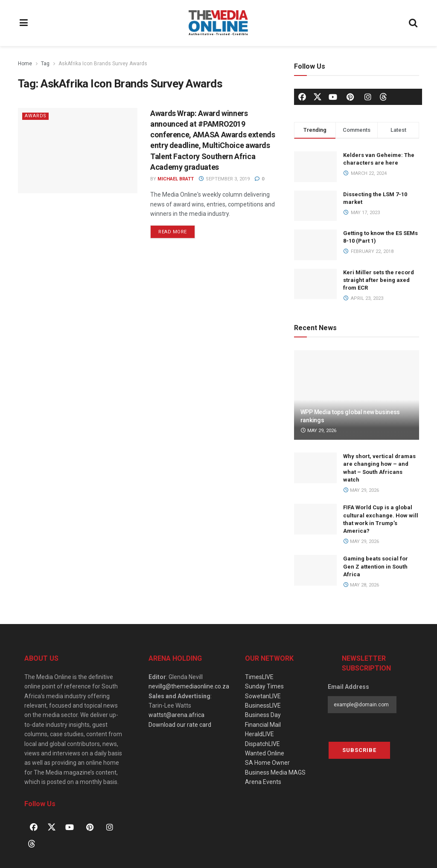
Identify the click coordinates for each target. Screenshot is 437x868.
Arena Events (263, 782)
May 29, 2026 (319, 431)
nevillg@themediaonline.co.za (189, 686)
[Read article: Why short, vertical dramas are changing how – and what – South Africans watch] (315, 468)
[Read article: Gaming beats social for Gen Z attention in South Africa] (315, 570)
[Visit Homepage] (218, 23)
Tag (45, 64)
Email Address (348, 687)
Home (25, 64)
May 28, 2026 (361, 585)
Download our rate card (180, 725)
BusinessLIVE (263, 705)
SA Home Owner (267, 763)
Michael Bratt (176, 179)
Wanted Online (265, 753)
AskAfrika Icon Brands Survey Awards (103, 64)
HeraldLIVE (259, 734)
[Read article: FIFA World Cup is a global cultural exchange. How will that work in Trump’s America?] (315, 519)
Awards (36, 116)
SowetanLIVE (263, 696)
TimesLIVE (259, 677)
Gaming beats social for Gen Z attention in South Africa (376, 566)
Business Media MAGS (275, 772)
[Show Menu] (24, 23)
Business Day (263, 715)
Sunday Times (264, 686)
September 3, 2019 (224, 179)
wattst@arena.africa (176, 715)
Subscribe (359, 750)
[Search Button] (414, 23)
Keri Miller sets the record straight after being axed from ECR (379, 280)
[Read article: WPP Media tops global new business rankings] (357, 395)
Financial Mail (263, 725)
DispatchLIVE (262, 744)
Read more (177, 230)
